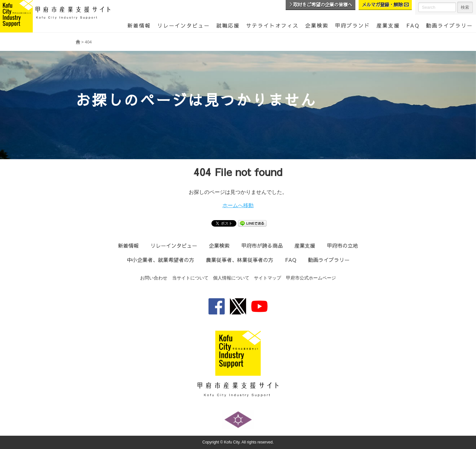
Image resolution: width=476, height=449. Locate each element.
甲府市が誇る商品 (262, 245)
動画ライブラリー (328, 260)
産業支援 (388, 25)
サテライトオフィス (272, 25)
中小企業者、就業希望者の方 (160, 260)
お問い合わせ (154, 278)
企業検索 (317, 25)
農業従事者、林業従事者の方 (239, 260)
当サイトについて (190, 278)
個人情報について (231, 278)
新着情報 (139, 25)
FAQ (413, 25)
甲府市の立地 (342, 245)
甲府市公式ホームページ (311, 278)
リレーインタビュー (184, 25)
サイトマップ (268, 278)
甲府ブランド (352, 25)
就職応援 (228, 25)
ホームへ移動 (238, 205)
